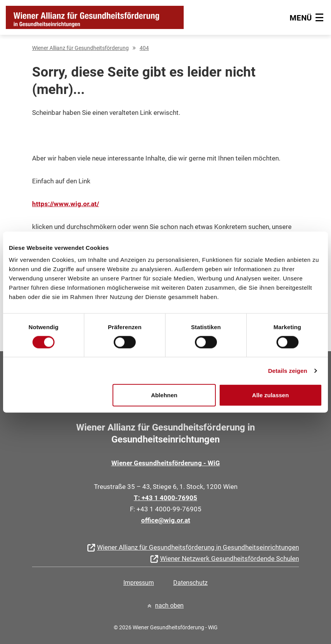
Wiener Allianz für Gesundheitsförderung (80, 48)
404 (144, 48)
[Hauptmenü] (307, 17)
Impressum (139, 583)
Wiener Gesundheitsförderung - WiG (166, 463)
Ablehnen (164, 395)
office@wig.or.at (166, 520)
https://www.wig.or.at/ (66, 204)
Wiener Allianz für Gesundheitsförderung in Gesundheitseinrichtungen (198, 547)
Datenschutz (190, 583)
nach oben (169, 606)
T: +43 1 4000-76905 (165, 498)
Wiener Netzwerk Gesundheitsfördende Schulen (229, 559)
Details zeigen (287, 370)
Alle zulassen (270, 395)
